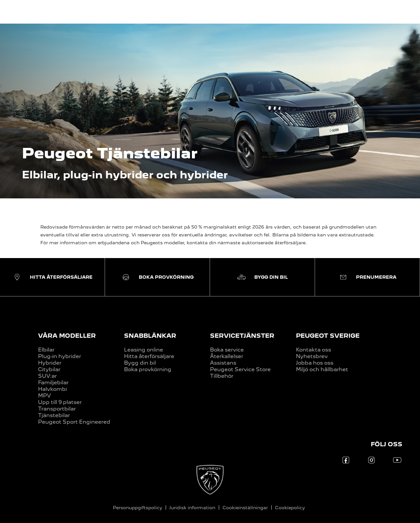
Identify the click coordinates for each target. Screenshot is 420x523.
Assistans (223, 363)
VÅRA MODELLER (67, 336)
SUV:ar (47, 376)
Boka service (227, 350)
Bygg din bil (140, 363)
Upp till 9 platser (60, 402)
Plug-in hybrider (60, 356)
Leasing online (144, 350)
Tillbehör (222, 376)
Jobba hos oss (315, 363)
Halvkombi (52, 389)
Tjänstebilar (54, 415)
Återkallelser (227, 356)
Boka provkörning (148, 369)
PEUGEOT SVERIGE (328, 336)
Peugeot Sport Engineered (74, 422)
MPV (44, 396)
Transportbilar (57, 409)
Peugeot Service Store (240, 369)
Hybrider (50, 363)
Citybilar (49, 369)
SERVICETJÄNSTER (242, 336)
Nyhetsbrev (312, 356)
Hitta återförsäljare (149, 356)
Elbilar (46, 350)
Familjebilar (53, 382)
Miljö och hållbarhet (322, 369)
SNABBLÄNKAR (150, 336)
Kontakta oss (314, 350)
